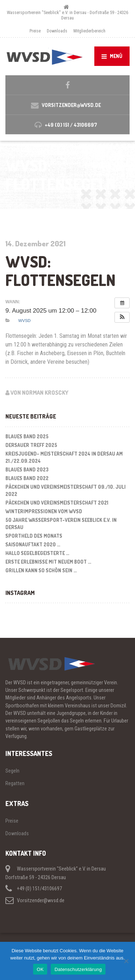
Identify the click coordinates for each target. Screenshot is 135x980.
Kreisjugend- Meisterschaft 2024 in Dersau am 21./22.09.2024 (64, 457)
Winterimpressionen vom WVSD (44, 511)
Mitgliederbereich (89, 31)
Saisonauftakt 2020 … (33, 544)
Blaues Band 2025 (27, 436)
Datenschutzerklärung (78, 969)
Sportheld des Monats (34, 536)
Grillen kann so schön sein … (41, 570)
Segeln (12, 771)
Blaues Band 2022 (27, 478)
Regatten (15, 783)
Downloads (57, 31)
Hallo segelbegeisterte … (37, 553)
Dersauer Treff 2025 (31, 445)
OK (40, 969)
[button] (122, 317)
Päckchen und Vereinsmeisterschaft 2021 (57, 503)
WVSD (24, 321)
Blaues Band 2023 (27, 469)
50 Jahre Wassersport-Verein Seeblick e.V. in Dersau (61, 523)
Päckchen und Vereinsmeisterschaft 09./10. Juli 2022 (66, 490)
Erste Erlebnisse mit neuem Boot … (48, 562)
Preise (35, 31)
